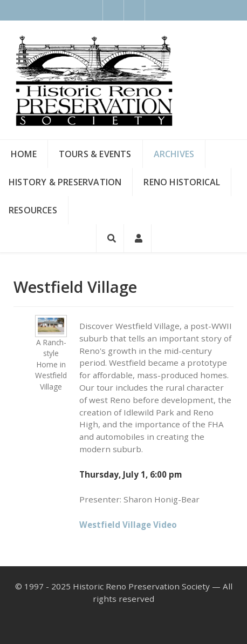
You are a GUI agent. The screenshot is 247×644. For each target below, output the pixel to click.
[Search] (110, 238)
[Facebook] (113, 10)
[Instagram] (135, 10)
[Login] (138, 238)
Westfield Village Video (128, 525)
